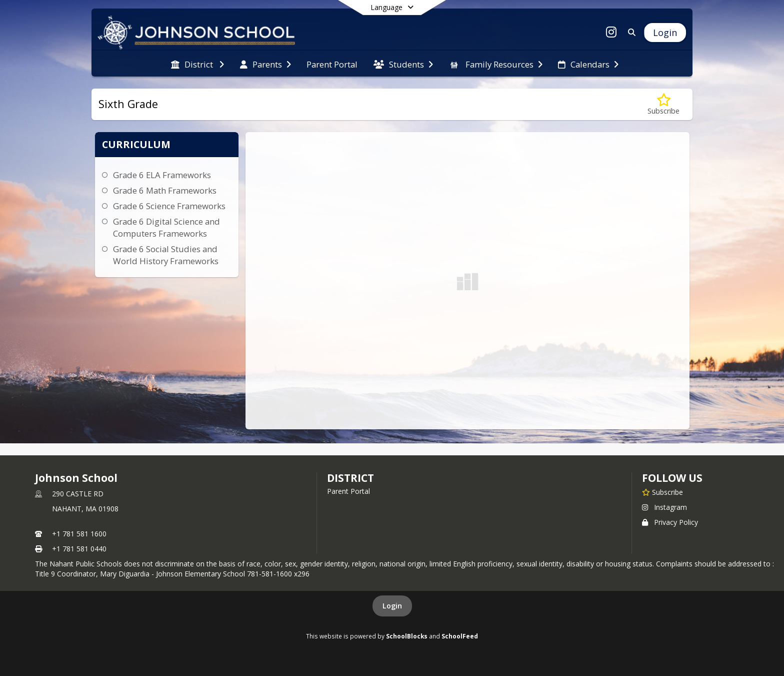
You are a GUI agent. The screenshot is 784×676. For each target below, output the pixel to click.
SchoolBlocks (407, 636)
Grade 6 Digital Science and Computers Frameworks (166, 227)
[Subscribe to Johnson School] (662, 492)
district (350, 478)
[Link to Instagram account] (611, 34)
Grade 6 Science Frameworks (169, 206)
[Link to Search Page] (630, 32)
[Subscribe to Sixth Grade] (663, 104)
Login (392, 606)
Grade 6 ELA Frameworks (162, 175)
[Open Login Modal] (665, 33)
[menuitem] (197, 64)
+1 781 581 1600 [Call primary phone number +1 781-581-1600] (79, 534)
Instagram (664, 507)
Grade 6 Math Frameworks (165, 190)
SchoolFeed (460, 636)
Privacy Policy (670, 522)
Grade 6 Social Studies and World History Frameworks (166, 255)
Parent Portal (348, 491)
